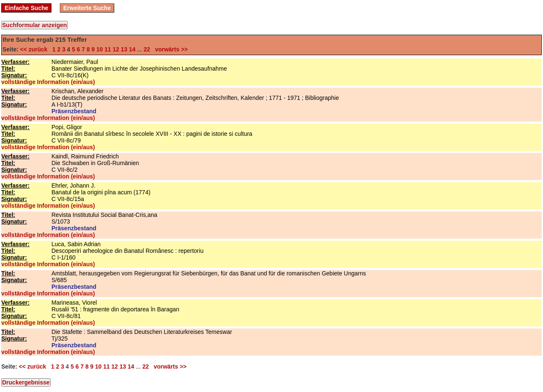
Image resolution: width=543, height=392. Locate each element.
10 (100, 49)
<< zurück (35, 49)
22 (147, 49)
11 (108, 49)
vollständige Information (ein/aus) (48, 82)
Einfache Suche (26, 8)
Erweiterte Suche (87, 8)
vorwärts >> (170, 49)
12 (116, 49)
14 (132, 49)
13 (124, 49)
